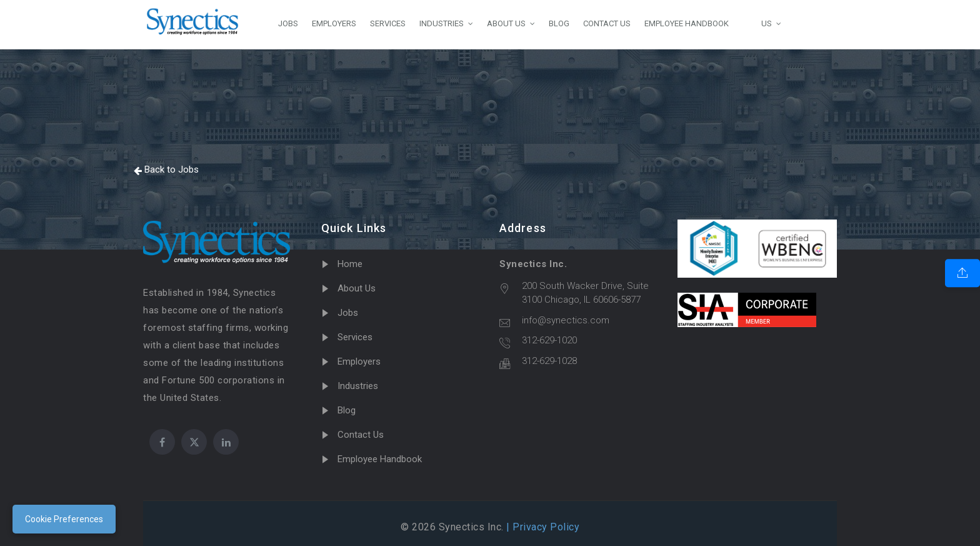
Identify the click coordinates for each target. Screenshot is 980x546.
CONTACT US (607, 23)
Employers (359, 361)
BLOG (559, 23)
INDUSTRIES (442, 23)
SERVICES (388, 23)
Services (355, 337)
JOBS (288, 23)
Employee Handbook (380, 459)
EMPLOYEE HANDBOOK (687, 23)
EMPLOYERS (334, 23)
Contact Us (361, 435)
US (757, 23)
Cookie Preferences (64, 519)
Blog (347, 410)
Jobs (348, 313)
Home (350, 264)
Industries (358, 386)
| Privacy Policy (542, 527)
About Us (357, 288)
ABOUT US (506, 23)
